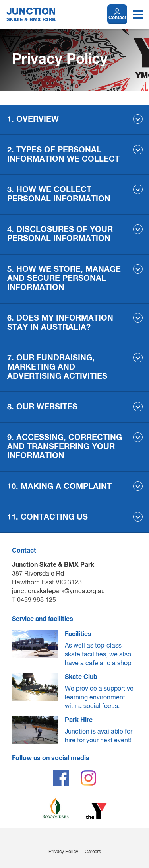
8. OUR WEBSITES (42, 407)
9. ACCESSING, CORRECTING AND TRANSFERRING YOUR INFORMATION (65, 447)
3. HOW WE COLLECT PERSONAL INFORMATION (59, 194)
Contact (117, 18)
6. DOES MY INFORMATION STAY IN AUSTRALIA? (60, 323)
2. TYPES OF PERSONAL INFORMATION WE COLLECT (63, 155)
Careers (93, 852)
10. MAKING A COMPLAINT (59, 487)
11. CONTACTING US (47, 517)
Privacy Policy (63, 852)
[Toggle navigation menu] (138, 14)
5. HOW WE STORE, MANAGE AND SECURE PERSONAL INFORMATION (64, 278)
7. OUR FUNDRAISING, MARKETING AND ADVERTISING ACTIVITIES (57, 367)
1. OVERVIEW (33, 119)
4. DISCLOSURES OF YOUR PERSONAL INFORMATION (60, 234)
